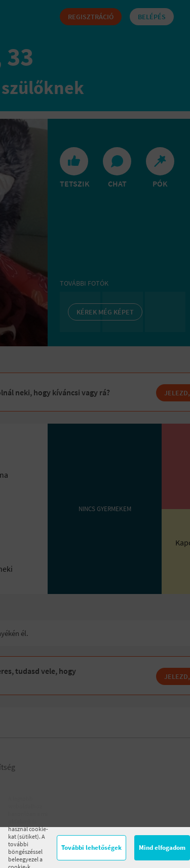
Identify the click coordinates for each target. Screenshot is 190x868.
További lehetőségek (91, 848)
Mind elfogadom (162, 848)
